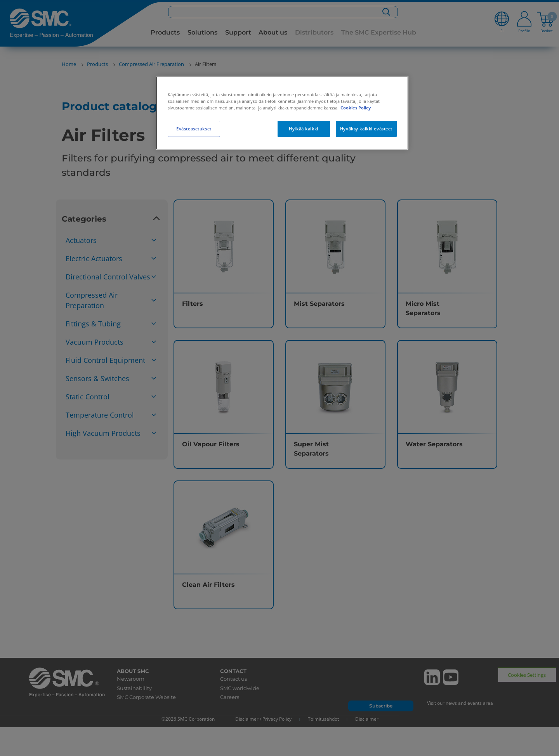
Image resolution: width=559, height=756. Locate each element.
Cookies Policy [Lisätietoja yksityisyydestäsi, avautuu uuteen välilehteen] (356, 108)
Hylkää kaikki (303, 129)
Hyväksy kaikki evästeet (366, 129)
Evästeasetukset (194, 129)
